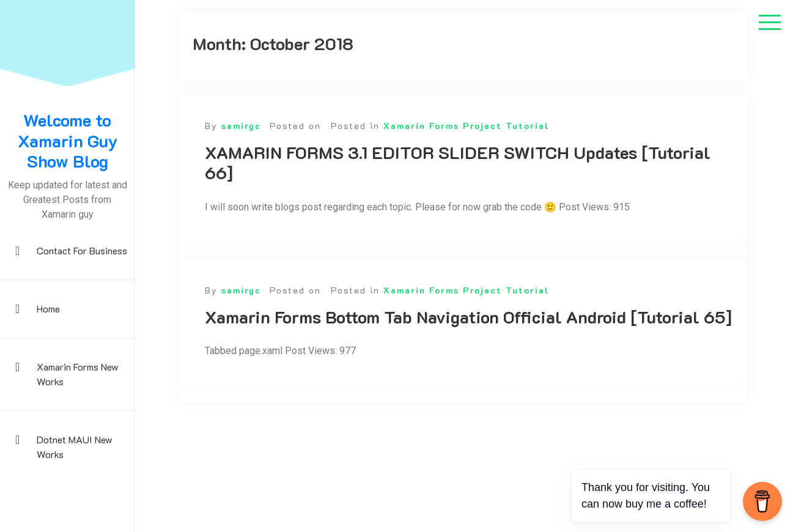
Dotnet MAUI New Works (75, 447)
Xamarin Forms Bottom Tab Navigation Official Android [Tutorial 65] (468, 317)
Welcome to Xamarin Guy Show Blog (68, 141)
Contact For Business (82, 250)
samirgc (241, 126)
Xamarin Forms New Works (78, 374)
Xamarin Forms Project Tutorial (467, 126)
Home (48, 308)
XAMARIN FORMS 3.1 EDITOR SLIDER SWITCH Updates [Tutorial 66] (458, 163)
